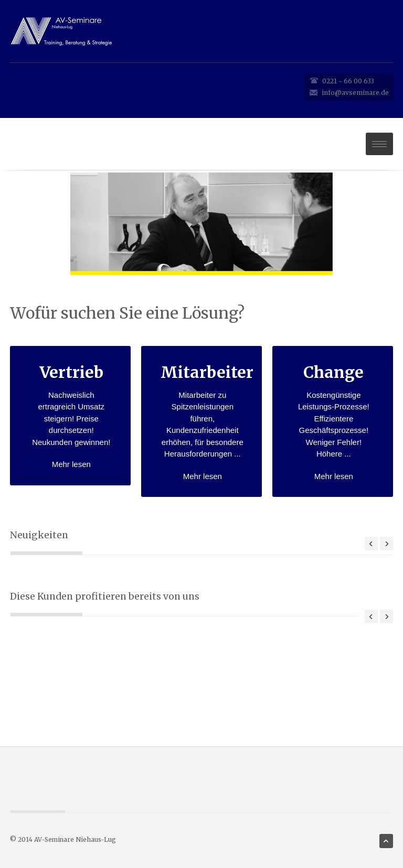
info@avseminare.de (355, 93)
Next (386, 544)
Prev (371, 544)
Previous (371, 616)
